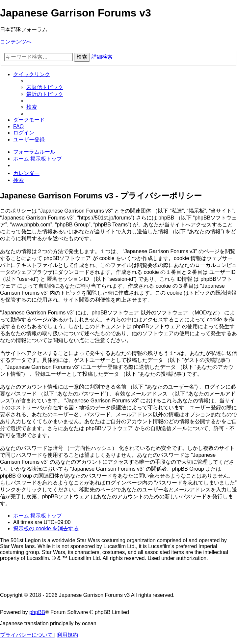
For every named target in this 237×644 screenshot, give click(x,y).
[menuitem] (45, 87)
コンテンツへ (16, 42)
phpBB (37, 612)
